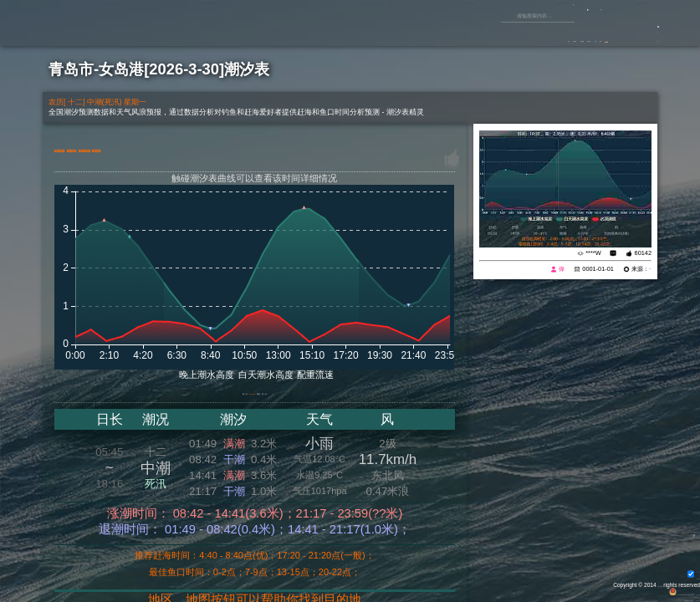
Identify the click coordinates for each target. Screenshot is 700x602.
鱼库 (554, 33)
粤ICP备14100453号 (643, 590)
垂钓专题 (388, 33)
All (657, 582)
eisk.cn (641, 269)
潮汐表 (590, 33)
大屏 (310, 150)
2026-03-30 (238, 397)
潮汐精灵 (651, 597)
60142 (643, 253)
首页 (349, 33)
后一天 (327, 397)
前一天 (182, 397)
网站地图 (685, 590)
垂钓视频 (436, 33)
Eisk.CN (640, 582)
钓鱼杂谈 (483, 33)
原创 (524, 33)
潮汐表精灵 (682, 597)
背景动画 (681, 574)
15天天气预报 (239, 150)
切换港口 (160, 150)
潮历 (288, 397)
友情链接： (620, 597)
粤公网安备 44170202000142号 (570, 590)
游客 (643, 38)
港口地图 (89, 150)
